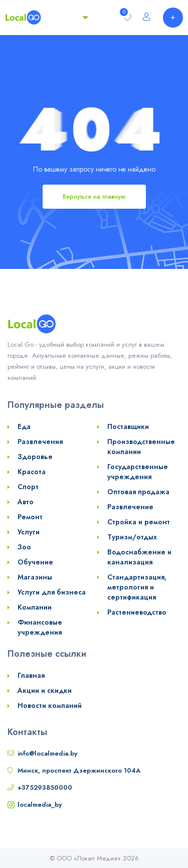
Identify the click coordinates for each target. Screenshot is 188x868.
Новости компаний (50, 705)
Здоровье (35, 457)
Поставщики (128, 426)
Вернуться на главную (94, 197)
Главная (31, 675)
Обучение (35, 562)
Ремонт (30, 517)
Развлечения (40, 442)
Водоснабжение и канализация (139, 557)
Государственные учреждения (138, 472)
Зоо (24, 547)
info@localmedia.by (47, 753)
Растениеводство (137, 612)
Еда (24, 426)
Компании (35, 607)
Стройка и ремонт (139, 522)
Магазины (35, 577)
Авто (26, 502)
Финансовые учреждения (40, 627)
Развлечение (130, 507)
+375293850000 (45, 787)
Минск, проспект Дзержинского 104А (79, 770)
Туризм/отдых (132, 537)
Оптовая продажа (138, 492)
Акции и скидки (45, 690)
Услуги (29, 532)
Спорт (28, 487)
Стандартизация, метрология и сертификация (137, 587)
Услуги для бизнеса (52, 592)
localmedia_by (40, 805)
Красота (32, 472)
